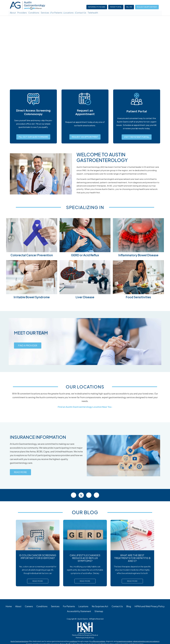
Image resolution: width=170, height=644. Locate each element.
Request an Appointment (147, 7)
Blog (129, 607)
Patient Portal (116, 7)
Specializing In (85, 207)
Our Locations (85, 387)
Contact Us (91, 13)
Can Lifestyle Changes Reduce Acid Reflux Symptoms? (85, 559)
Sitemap (99, 612)
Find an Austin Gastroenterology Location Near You (85, 407)
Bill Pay (129, 7)
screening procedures (125, 642)
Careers (29, 607)
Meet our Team (32, 333)
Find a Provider (28, 347)
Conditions (37, 13)
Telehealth (105, 13)
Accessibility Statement (79, 612)
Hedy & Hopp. (90, 639)
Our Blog (85, 513)
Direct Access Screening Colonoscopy (33, 112)
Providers (24, 13)
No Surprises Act (100, 607)
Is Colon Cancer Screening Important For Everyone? (38, 558)
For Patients (64, 13)
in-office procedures (98, 642)
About (13, 13)
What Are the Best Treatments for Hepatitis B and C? (132, 559)
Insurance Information (40, 437)
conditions (73, 642)
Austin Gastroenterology (19, 642)
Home (9, 607)
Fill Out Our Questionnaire (33, 137)
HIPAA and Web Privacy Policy (150, 607)
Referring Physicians (97, 7)
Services (50, 13)
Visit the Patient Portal (137, 137)
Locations (77, 13)
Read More (20, 473)
